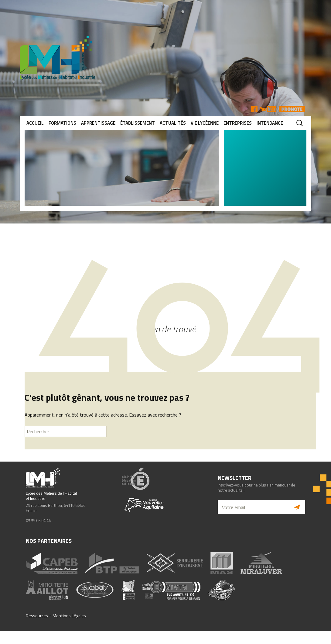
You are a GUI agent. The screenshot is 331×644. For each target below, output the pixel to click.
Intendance (270, 123)
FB (254, 109)
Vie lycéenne (205, 123)
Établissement (138, 123)
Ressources (37, 616)
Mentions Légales (69, 616)
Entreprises (238, 123)
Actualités (173, 123)
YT (268, 109)
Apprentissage (98, 123)
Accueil (35, 123)
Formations (62, 123)
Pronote (292, 109)
